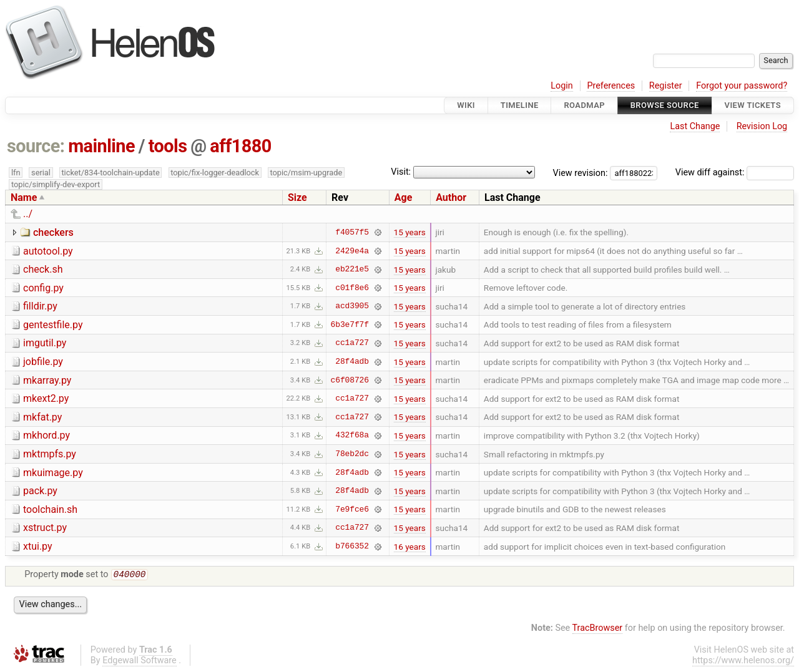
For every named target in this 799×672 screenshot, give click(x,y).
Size (297, 197)
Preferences (611, 86)
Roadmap (584, 105)
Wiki (466, 105)
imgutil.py (45, 343)
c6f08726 (350, 380)
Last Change (695, 126)
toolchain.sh (50, 509)
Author (451, 197)
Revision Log (762, 126)
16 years (410, 547)
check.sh (43, 269)
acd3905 (352, 306)
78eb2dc (352, 454)
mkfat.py (42, 417)
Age (404, 197)
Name (24, 197)
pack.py (40, 491)
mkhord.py (47, 435)
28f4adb (352, 362)
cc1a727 (352, 343)
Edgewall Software (140, 662)
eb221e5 (352, 270)
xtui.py (38, 546)
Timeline (520, 105)
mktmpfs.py (50, 454)
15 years (410, 232)
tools (168, 146)
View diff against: (735, 173)
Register (666, 86)
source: (36, 146)
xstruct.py (45, 528)
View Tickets (753, 105)
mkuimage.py (53, 473)
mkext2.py (46, 398)
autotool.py (48, 251)
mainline (101, 146)
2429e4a (352, 251)
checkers (53, 232)
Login (562, 86)
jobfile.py (43, 362)
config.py (43, 288)
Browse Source (665, 105)
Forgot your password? (742, 86)
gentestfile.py (53, 325)
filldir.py (40, 306)
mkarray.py (47, 380)
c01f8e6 (352, 288)
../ (28, 214)
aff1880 (240, 146)
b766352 (352, 547)
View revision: (581, 173)
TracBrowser (598, 629)
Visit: (401, 172)
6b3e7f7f (350, 324)
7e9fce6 (352, 509)
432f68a (352, 436)
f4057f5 (352, 232)
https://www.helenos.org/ (743, 662)
